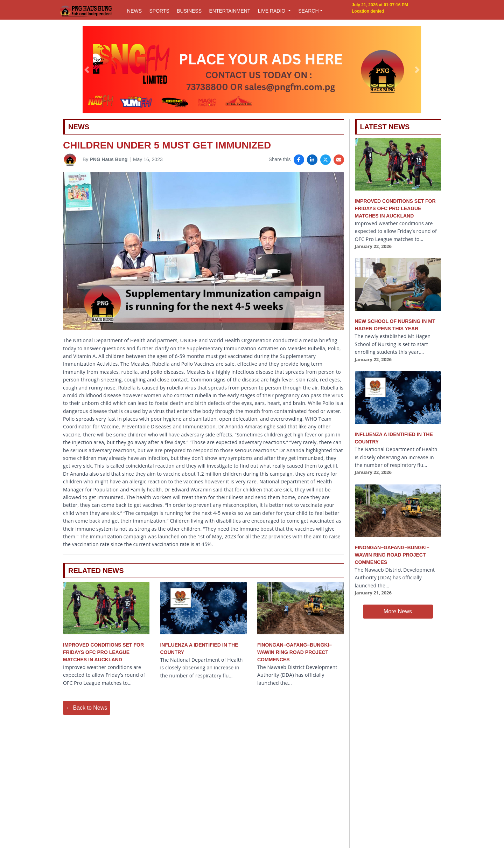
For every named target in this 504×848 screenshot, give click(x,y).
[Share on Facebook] (299, 160)
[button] (87, 70)
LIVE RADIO (272, 11)
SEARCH (308, 11)
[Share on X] (325, 160)
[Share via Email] (339, 160)
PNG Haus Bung (108, 159)
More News (398, 611)
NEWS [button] (134, 11)
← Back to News (86, 708)
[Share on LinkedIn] (312, 160)
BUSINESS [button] (189, 11)
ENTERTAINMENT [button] (230, 11)
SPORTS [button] (159, 11)
